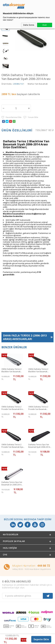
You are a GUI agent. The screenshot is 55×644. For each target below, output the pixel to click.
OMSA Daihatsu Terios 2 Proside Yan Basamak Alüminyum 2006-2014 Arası (40, 408)
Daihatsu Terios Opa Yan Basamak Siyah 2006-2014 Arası (39, 446)
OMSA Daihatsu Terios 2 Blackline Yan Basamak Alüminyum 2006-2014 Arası (13, 370)
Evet (45, 25)
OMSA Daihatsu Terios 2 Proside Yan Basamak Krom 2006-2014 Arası (13, 408)
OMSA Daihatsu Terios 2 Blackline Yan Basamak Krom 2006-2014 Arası (38, 370)
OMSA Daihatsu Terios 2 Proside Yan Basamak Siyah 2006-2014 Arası (13, 446)
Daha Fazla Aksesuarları (25, 337)
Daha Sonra (29, 25)
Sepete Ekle (41, 639)
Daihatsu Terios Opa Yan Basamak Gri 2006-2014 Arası (12, 483)
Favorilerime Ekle (11, 117)
